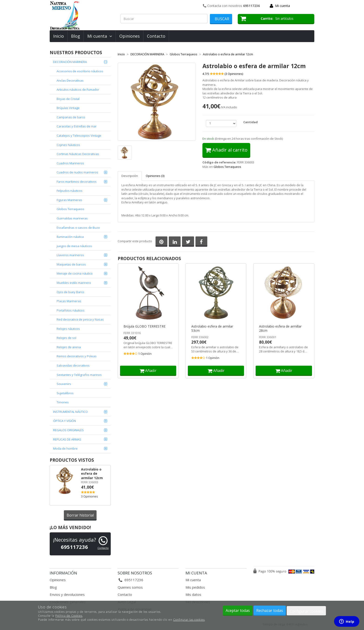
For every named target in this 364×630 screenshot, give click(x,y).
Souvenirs (64, 384)
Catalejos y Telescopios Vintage (79, 136)
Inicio (58, 36)
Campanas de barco (71, 117)
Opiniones (130, 36)
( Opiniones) (234, 74)
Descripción (130, 176)
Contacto (156, 36)
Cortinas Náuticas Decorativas (78, 154)
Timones (63, 402)
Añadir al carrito (226, 150)
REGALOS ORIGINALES (68, 430)
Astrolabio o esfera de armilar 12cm (92, 474)
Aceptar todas (238, 610)
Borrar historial (80, 515)
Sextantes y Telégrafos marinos (79, 375)
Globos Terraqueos (70, 209)
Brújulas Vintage (68, 108)
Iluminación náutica (70, 237)
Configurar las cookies (189, 620)
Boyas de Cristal (68, 99)
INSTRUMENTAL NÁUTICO (70, 412)
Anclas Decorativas (70, 80)
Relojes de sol (67, 338)
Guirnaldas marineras (72, 218)
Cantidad (250, 122)
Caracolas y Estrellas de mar (77, 126)
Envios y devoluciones (67, 594)
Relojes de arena (69, 347)
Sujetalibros (65, 393)
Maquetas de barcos (71, 264)
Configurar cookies (306, 611)
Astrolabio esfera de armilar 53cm (212, 328)
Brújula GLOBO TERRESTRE (145, 326)
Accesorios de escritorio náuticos (80, 71)
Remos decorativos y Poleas (77, 356)
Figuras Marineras (69, 200)
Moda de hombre (65, 448)
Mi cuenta (283, 6)
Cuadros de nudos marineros (77, 172)
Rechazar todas (270, 610)
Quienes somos (130, 587)
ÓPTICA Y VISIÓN (65, 421)
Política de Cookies (69, 616)
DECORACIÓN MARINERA (70, 62)
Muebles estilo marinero (74, 283)
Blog (76, 36)
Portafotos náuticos (71, 310)
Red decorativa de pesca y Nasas (80, 319)
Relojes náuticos (68, 329)
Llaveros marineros (70, 255)
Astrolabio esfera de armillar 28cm (280, 328)
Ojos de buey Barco (70, 292)
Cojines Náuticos (68, 145)
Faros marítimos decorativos (77, 182)
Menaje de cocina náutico (75, 273)
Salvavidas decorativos (73, 365)
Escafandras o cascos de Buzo (78, 228)
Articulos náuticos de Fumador (78, 90)
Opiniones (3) (155, 176)
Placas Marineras (69, 301)
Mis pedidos (195, 587)
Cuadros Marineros (70, 163)
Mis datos (193, 594)
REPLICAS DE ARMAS (67, 439)
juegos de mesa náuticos (74, 246)
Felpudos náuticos (70, 191)
